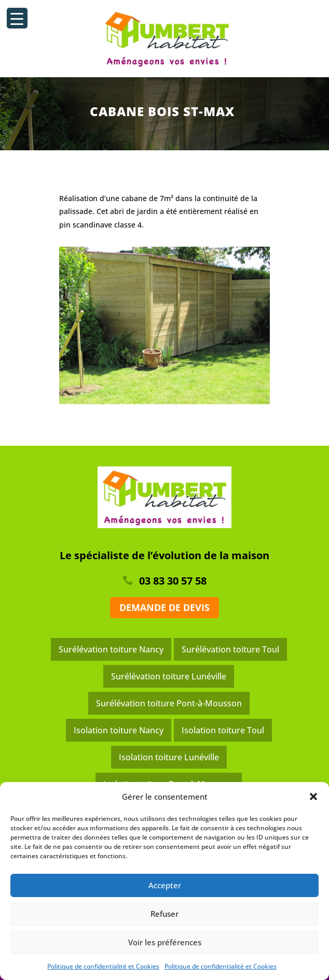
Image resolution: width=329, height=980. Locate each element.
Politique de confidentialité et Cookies (103, 966)
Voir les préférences (165, 942)
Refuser (164, 914)
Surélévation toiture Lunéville (169, 676)
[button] (313, 797)
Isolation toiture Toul (223, 730)
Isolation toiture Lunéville (169, 757)
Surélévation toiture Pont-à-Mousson (169, 703)
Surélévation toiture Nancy (111, 649)
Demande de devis (164, 607)
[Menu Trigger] (17, 18)
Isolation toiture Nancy (119, 730)
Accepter (165, 885)
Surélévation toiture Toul (230, 649)
